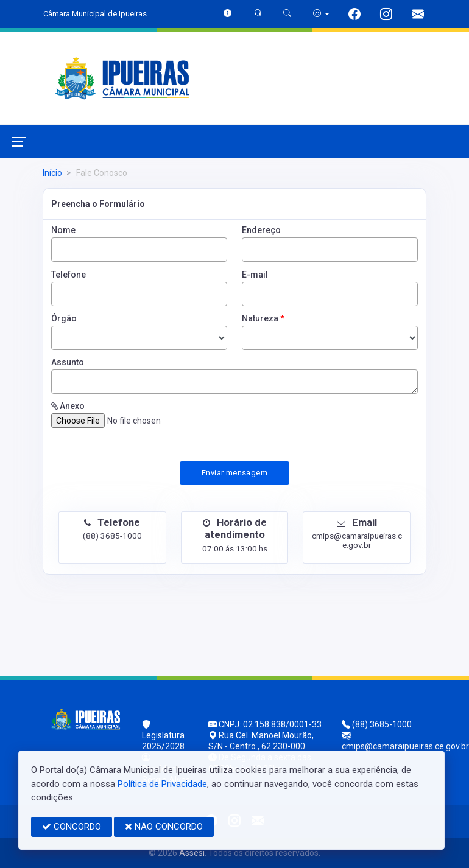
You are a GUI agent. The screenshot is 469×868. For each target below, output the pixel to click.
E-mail (255, 275)
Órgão (64, 318)
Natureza (263, 318)
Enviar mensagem (234, 473)
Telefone (69, 275)
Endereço (261, 230)
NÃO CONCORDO (164, 827)
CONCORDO (72, 827)
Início (52, 173)
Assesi (192, 853)
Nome (63, 230)
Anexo (68, 406)
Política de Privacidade (162, 784)
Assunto (68, 362)
